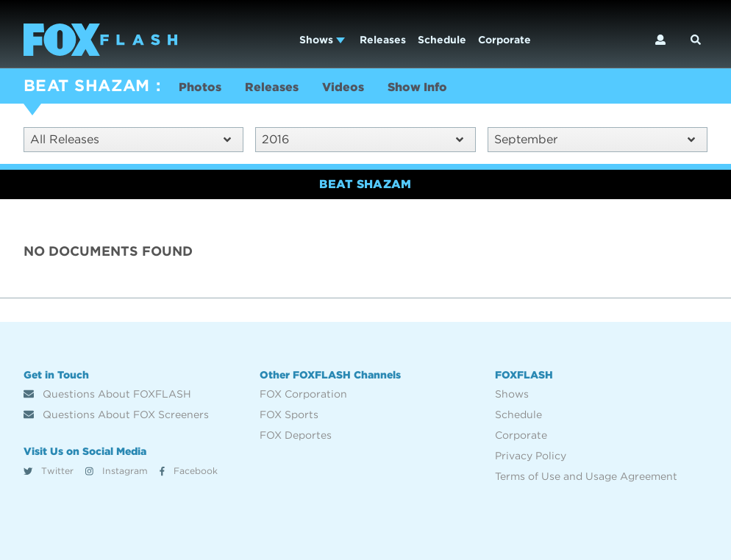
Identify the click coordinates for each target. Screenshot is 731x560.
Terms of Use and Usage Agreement (586, 476)
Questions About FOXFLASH (107, 394)
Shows (322, 40)
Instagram (117, 471)
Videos (343, 87)
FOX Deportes (296, 435)
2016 (362, 139)
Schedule (442, 40)
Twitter (49, 471)
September (595, 139)
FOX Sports (289, 414)
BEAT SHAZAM (87, 85)
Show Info (417, 87)
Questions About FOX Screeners (116, 414)
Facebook (189, 471)
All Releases (131, 139)
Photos (200, 87)
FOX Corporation (303, 394)
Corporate (504, 40)
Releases (383, 40)
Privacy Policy (531, 456)
